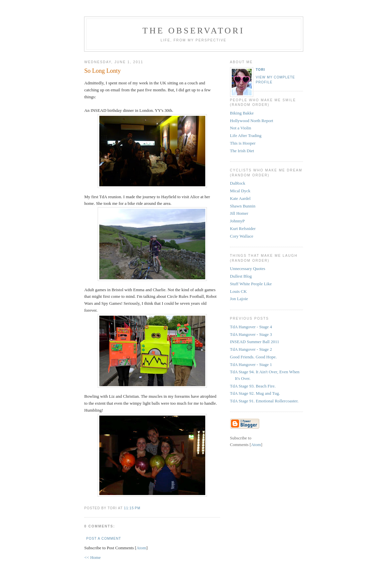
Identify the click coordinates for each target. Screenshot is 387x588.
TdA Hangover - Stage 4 (251, 327)
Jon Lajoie (239, 299)
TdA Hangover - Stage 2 (251, 349)
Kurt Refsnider (243, 228)
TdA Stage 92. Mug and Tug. (255, 393)
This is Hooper (243, 143)
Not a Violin (241, 128)
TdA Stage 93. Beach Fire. (253, 386)
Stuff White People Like (251, 284)
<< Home (93, 557)
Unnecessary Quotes (248, 269)
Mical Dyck (240, 191)
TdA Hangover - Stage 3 (251, 334)
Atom (141, 548)
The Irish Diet (242, 151)
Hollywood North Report (252, 121)
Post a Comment (104, 539)
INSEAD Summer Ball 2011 (255, 342)
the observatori (193, 31)
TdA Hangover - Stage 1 (251, 364)
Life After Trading (246, 136)
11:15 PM (132, 508)
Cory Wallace (242, 236)
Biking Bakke (242, 113)
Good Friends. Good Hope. (253, 357)
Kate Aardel (240, 198)
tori (261, 70)
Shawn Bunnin (243, 206)
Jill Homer (239, 213)
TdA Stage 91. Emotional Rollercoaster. (264, 401)
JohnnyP (238, 221)
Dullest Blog (241, 276)
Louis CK (239, 291)
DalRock (238, 183)
